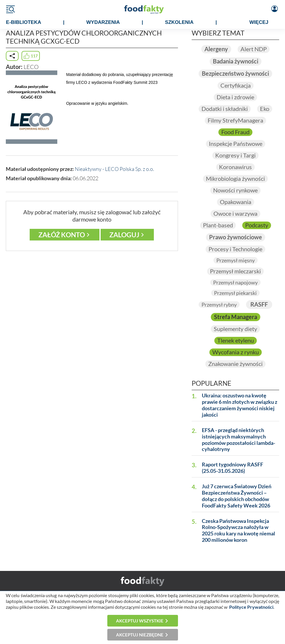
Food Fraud (235, 132)
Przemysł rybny (219, 305)
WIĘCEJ (259, 22)
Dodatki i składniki (225, 109)
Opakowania (236, 202)
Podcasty (257, 225)
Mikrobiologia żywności (235, 179)
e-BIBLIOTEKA (24, 22)
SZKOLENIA (179, 22)
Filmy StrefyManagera (235, 120)
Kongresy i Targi (235, 155)
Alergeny (216, 49)
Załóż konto (62, 235)
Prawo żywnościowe (236, 237)
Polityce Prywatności (251, 607)
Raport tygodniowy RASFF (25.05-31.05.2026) (233, 468)
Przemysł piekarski (235, 293)
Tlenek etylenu (236, 340)
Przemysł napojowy (235, 282)
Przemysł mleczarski (235, 271)
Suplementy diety (235, 329)
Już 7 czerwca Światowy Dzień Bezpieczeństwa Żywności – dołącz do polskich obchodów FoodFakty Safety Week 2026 (237, 496)
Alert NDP (254, 49)
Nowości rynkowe (235, 190)
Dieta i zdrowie (235, 97)
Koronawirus (235, 167)
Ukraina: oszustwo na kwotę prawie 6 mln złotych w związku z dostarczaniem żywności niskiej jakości (239, 405)
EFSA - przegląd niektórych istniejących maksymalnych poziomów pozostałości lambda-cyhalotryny (238, 440)
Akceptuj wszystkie (140, 621)
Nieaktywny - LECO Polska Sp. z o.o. (114, 169)
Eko (265, 109)
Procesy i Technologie (235, 249)
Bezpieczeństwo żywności (235, 74)
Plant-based (218, 225)
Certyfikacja (236, 85)
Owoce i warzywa (235, 214)
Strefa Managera (236, 317)
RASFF (259, 304)
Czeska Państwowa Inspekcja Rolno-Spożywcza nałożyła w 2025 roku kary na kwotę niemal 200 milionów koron (238, 531)
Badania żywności (236, 61)
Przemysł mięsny (236, 260)
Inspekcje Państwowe (236, 144)
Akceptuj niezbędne (140, 635)
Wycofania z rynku (236, 352)
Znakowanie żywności (235, 364)
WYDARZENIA (103, 22)
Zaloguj (124, 235)
